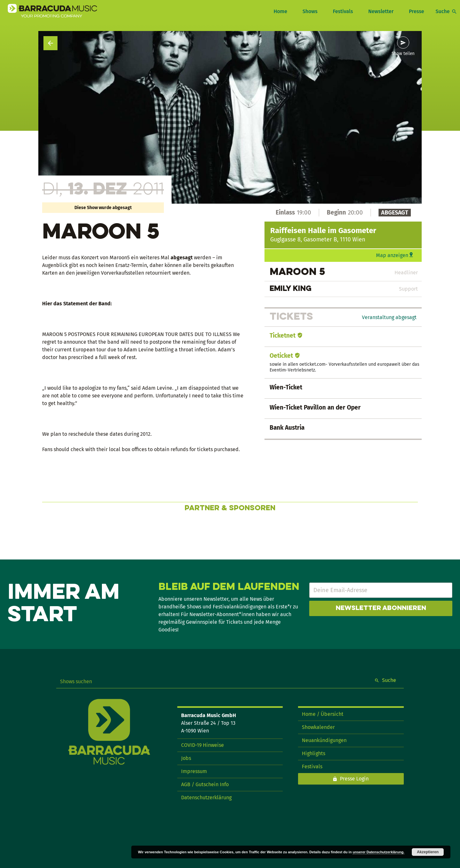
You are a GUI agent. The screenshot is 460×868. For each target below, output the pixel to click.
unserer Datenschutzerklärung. (379, 852)
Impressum (194, 771)
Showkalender (318, 727)
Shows (310, 11)
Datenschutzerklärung (206, 798)
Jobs (186, 758)
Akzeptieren (428, 852)
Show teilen (403, 54)
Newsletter (381, 11)
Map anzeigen (392, 255)
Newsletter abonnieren (381, 608)
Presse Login (354, 779)
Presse (417, 11)
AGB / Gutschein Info (205, 784)
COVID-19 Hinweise (203, 745)
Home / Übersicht (323, 714)
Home (280, 11)
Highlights (314, 753)
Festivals (343, 11)
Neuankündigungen (324, 740)
